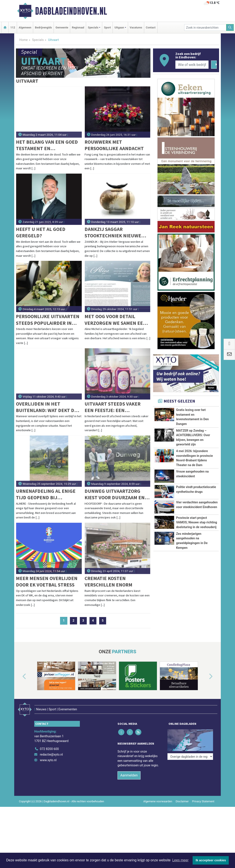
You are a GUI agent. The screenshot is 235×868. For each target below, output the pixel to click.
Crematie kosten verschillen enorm (108, 581)
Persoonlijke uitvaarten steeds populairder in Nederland (48, 320)
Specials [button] (93, 27)
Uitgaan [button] (119, 27)
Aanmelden (129, 775)
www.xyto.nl (48, 760)
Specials (38, 40)
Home (24, 40)
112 (13, 27)
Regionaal (78, 27)
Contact (151, 27)
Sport (107, 27)
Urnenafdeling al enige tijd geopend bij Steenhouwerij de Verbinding (46, 494)
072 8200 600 (49, 749)
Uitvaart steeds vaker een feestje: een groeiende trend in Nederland (113, 407)
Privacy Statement (203, 801)
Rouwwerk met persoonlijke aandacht (114, 145)
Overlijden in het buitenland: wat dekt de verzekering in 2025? (46, 407)
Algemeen (25, 27)
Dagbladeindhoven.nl (71, 11)
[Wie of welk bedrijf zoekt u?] (192, 65)
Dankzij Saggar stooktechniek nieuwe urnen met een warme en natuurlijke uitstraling (116, 233)
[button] (19, 677)
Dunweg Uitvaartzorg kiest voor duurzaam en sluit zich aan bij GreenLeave (115, 494)
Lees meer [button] (180, 860)
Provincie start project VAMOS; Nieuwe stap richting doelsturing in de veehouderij (196, 523)
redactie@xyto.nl (51, 755)
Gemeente (62, 27)
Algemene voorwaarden (158, 801)
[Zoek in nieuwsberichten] (205, 27)
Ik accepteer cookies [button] (211, 860)
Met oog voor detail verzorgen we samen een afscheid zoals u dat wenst (115, 320)
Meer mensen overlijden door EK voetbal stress (47, 581)
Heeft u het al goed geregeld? (41, 232)
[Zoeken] (230, 27)
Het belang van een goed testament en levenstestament (47, 145)
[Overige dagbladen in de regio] (190, 757)
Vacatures (136, 27)
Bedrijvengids (43, 27)
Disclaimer (182, 801)
